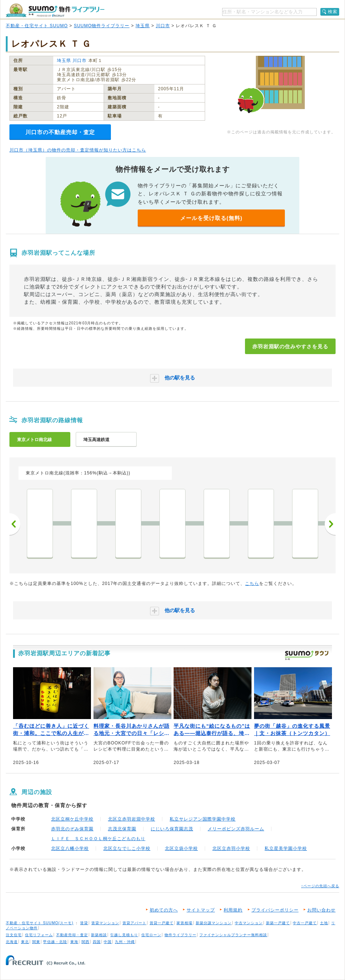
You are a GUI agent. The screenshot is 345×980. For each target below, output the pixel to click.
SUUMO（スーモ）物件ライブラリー (55, 10)
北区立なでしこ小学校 (127, 848)
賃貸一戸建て (162, 923)
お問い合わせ (321, 910)
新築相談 (99, 935)
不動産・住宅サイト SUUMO (37, 26)
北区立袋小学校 (181, 848)
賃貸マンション (105, 923)
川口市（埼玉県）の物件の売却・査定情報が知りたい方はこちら (78, 150)
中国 (108, 942)
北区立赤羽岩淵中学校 (132, 819)
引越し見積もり (124, 935)
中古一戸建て (305, 923)
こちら (252, 584)
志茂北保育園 (122, 829)
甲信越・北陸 (55, 942)
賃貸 (84, 923)
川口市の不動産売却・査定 (60, 132)
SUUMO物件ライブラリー (102, 26)
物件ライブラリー (180, 935)
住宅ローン (151, 935)
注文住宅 (14, 935)
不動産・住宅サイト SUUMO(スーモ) (40, 923)
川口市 (163, 26)
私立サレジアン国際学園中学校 (203, 819)
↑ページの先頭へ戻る (320, 886)
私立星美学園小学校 (286, 848)
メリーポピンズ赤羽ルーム (236, 829)
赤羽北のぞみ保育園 (72, 829)
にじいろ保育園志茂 (172, 829)
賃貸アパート (134, 923)
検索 (333, 12)
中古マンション (249, 923)
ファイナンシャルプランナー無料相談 (233, 935)
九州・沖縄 (125, 942)
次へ (330, 524)
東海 (74, 942)
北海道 (12, 942)
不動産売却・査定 (72, 935)
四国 (97, 942)
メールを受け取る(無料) (211, 218)
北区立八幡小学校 (70, 848)
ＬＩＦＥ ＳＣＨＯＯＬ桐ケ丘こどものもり (98, 839)
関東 (36, 942)
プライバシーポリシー (275, 910)
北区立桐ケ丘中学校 (72, 819)
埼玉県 (143, 26)
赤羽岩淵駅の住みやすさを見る (290, 346)
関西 (86, 942)
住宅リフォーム (39, 935)
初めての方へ (164, 910)
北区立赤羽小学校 (231, 848)
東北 (25, 942)
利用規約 (233, 910)
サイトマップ (201, 910)
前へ (15, 524)
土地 (324, 923)
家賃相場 (184, 923)
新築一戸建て (278, 923)
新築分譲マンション (214, 923)
